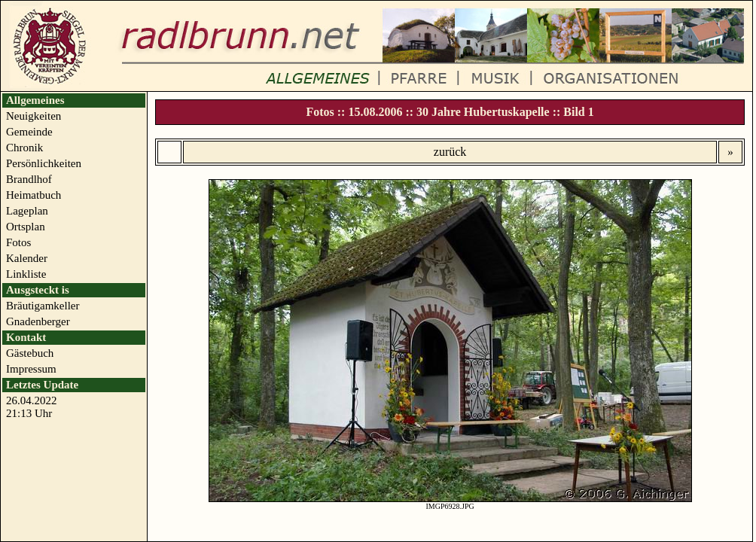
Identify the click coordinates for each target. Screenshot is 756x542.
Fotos (18, 242)
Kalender (27, 258)
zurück (450, 152)
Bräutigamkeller (43, 306)
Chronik (24, 148)
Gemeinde (29, 132)
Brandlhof (29, 179)
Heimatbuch (34, 195)
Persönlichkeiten (44, 163)
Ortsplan (26, 227)
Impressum (31, 369)
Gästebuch (30, 353)
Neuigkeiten (34, 116)
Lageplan (27, 211)
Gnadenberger (38, 321)
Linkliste (26, 274)
